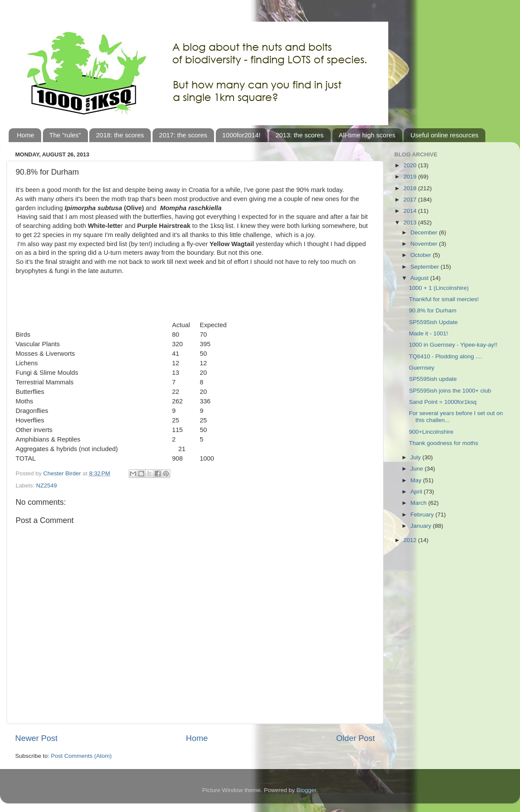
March (419, 503)
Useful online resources (444, 135)
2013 (411, 222)
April (417, 492)
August (420, 278)
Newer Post (36, 738)
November (425, 244)
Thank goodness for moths (444, 443)
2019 (411, 177)
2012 (411, 540)
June (418, 469)
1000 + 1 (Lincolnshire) (439, 288)
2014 (411, 211)
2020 (411, 165)
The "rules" (65, 135)
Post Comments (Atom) (81, 756)
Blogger (306, 790)
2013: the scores (300, 135)
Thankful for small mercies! (444, 299)
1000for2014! (241, 135)
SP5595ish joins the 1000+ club (450, 391)
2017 (411, 200)
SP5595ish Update (434, 322)
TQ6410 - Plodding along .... (446, 356)
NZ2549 (46, 486)
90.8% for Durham (433, 310)
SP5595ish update (433, 379)
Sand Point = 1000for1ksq (443, 402)
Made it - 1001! (429, 333)
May (417, 480)
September (426, 267)
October (422, 255)
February (423, 515)
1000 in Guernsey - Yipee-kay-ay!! (453, 345)
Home (26, 135)
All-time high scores (367, 135)
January (422, 526)
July (416, 457)
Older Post (356, 738)
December (425, 232)
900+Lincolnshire (431, 432)
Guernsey (422, 368)
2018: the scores (120, 135)
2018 (411, 188)
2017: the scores (183, 135)
